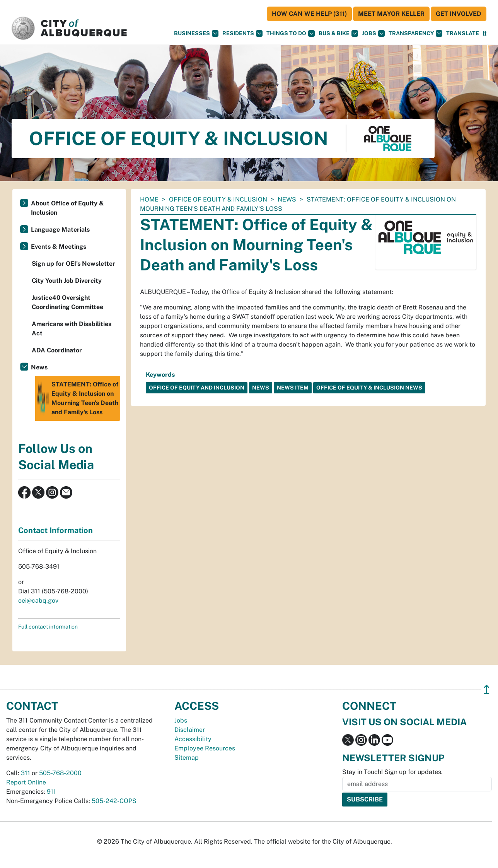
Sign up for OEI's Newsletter (73, 264)
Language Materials (60, 230)
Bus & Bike (338, 33)
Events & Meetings (59, 247)
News (287, 199)
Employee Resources (205, 748)
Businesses (196, 33)
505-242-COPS (114, 801)
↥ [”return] (487, 689)
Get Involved (459, 14)
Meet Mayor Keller (391, 14)
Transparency (415, 33)
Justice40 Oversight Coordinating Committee (67, 302)
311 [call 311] (26, 773)
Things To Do (291, 33)
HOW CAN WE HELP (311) (309, 14)
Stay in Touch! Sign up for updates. (392, 772)
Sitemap (187, 758)
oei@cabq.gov (38, 601)
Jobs (373, 33)
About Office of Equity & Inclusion (67, 208)
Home (149, 199)
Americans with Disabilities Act (72, 329)
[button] (463, 33)
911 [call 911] (51, 792)
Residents (242, 33)
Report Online (26, 782)
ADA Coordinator (57, 350)
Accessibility (193, 739)
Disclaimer (190, 730)
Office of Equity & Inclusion (218, 199)
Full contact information (48, 627)
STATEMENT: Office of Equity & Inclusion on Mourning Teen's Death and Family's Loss (78, 398)
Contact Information (55, 530)
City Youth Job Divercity (67, 281)
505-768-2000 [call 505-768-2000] (60, 773)
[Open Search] (485, 33)
